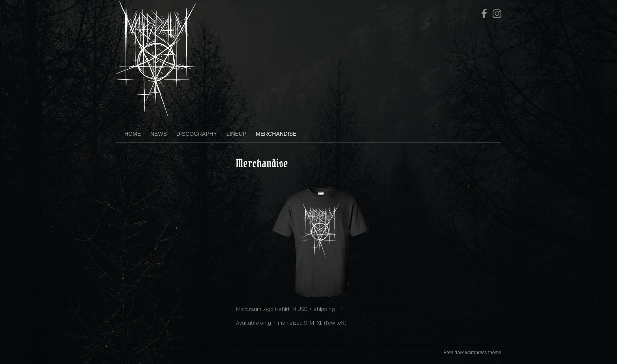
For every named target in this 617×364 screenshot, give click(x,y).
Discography (197, 134)
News (159, 134)
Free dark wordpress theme (472, 353)
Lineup (236, 134)
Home (133, 134)
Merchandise (276, 134)
